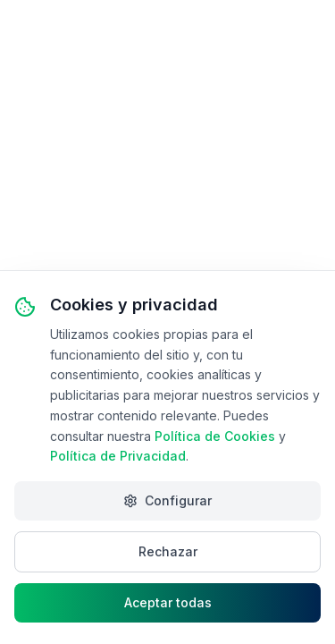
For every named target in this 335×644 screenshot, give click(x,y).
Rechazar (168, 551)
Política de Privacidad (118, 456)
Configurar (167, 500)
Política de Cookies (215, 436)
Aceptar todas (168, 602)
